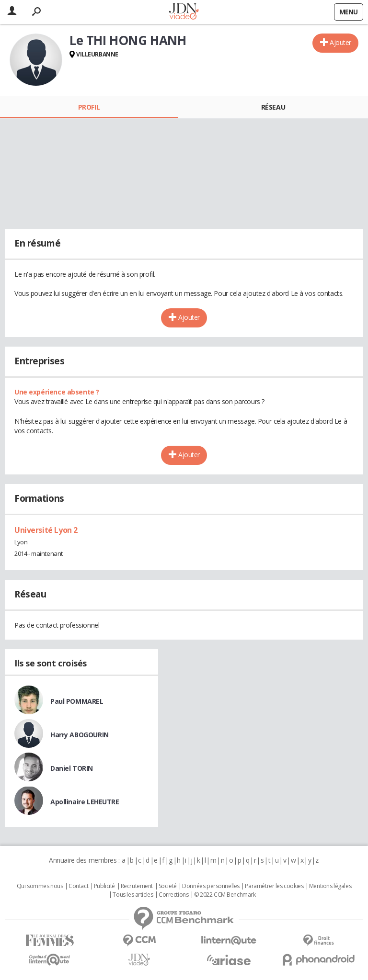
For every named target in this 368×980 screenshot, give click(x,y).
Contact (78, 886)
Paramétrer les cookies (274, 886)
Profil (89, 107)
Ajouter (340, 42)
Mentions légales (330, 886)
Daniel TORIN (72, 768)
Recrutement (137, 886)
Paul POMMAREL (77, 701)
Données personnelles (211, 886)
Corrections (173, 895)
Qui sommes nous (40, 886)
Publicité (104, 886)
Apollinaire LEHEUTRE (85, 802)
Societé (168, 886)
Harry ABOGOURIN (80, 735)
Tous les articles (133, 895)
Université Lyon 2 (46, 530)
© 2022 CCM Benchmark (225, 895)
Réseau (273, 107)
